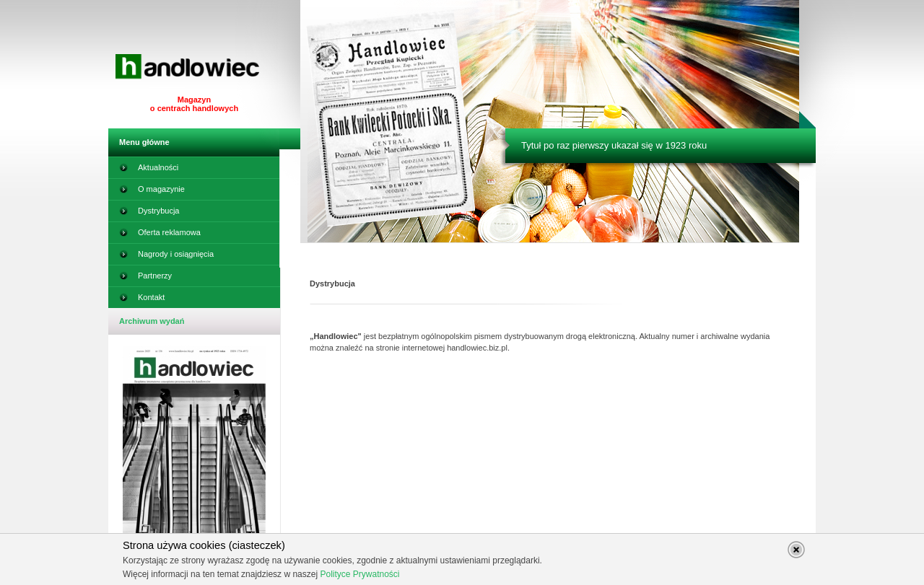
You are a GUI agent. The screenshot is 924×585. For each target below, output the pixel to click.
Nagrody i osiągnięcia (166, 257)
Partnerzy (145, 278)
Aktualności (149, 170)
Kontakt (142, 300)
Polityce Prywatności (359, 574)
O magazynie (152, 192)
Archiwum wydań (152, 321)
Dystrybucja (149, 214)
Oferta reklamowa (160, 235)
